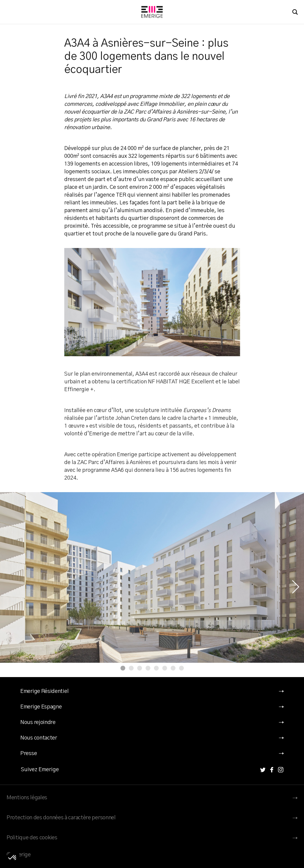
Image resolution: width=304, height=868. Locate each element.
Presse (29, 754)
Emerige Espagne (41, 707)
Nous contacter (39, 738)
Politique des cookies (32, 838)
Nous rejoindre (38, 722)
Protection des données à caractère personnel (61, 818)
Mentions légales (27, 798)
